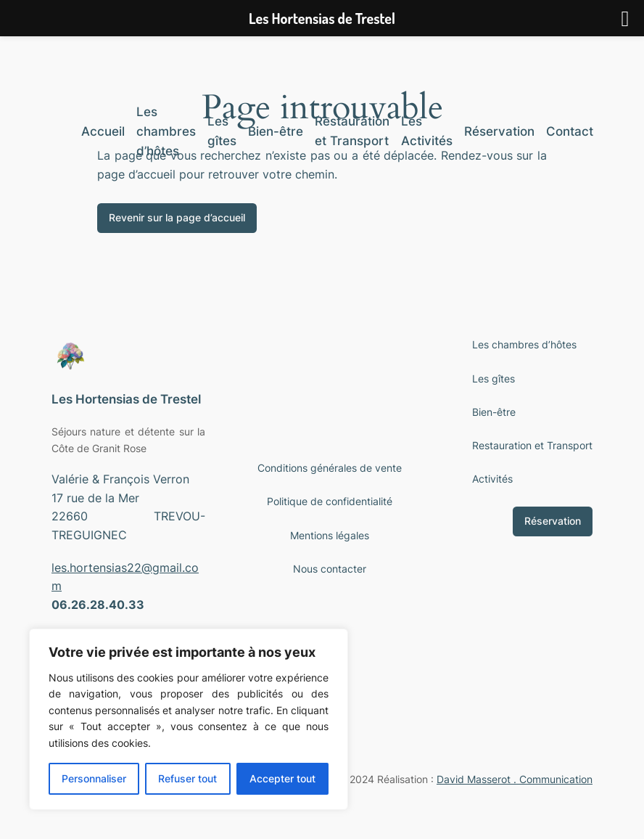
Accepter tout (282, 778)
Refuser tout (187, 778)
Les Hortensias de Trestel (126, 399)
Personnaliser (94, 778)
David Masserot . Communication (515, 779)
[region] (189, 719)
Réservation (553, 521)
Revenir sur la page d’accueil (177, 217)
